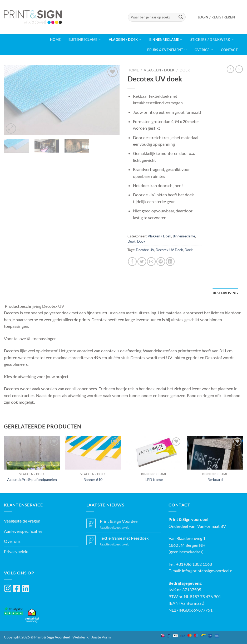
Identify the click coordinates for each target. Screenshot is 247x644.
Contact (229, 50)
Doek (185, 70)
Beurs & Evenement (167, 50)
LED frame (154, 479)
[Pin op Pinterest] (161, 262)
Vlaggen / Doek (125, 39)
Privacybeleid (16, 551)
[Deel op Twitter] (142, 262)
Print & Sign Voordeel (119, 521)
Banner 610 (93, 479)
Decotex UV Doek (169, 250)
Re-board (215, 479)
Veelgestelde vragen (22, 521)
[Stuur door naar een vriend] (151, 262)
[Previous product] (239, 69)
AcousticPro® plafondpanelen (32, 479)
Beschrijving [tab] (225, 293)
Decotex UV (145, 250)
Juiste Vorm (101, 637)
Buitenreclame (85, 39)
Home (55, 40)
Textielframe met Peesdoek (124, 538)
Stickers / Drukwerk (212, 39)
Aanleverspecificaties (23, 531)
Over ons (12, 541)
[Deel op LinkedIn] (170, 262)
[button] (216, 17)
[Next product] (230, 69)
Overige (204, 50)
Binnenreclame (166, 39)
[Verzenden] (181, 17)
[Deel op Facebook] (132, 262)
